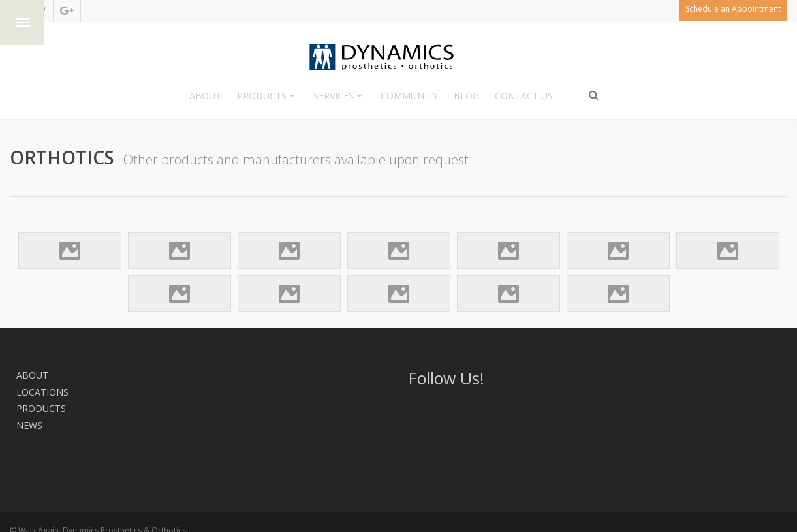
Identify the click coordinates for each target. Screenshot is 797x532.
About (205, 96)
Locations (87, 375)
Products (262, 96)
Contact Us (524, 96)
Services (334, 96)
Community (409, 96)
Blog (466, 96)
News (202, 375)
